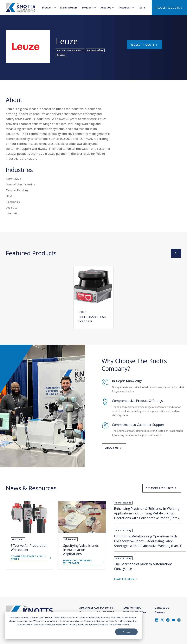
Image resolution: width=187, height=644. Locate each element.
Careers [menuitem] (160, 612)
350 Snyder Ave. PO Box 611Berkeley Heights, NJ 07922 (97, 610)
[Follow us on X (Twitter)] (162, 620)
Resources (125, 8)
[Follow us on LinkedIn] (157, 620)
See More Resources (160, 488)
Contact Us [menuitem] (162, 608)
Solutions (88, 8)
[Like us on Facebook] (168, 620)
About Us (106, 8)
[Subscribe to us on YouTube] (173, 620)
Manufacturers (69, 8)
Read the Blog (124, 579)
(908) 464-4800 (132, 608)
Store (142, 8)
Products (48, 8)
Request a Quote (142, 45)
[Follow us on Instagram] (179, 620)
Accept (126, 632)
